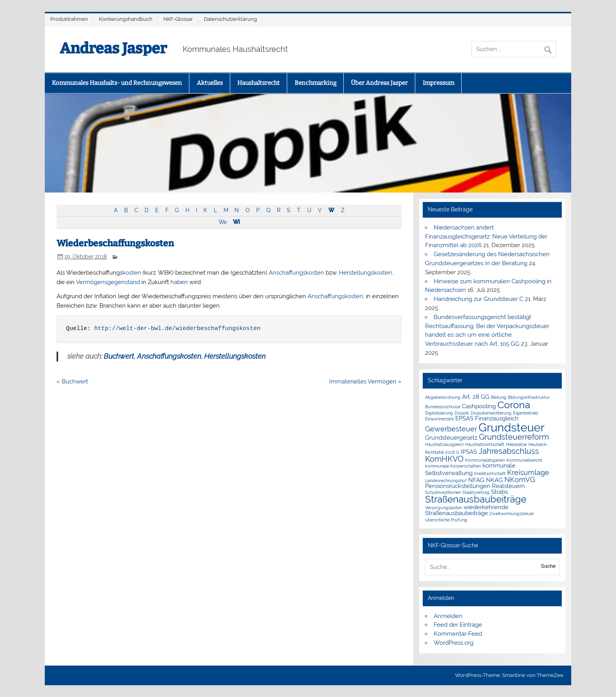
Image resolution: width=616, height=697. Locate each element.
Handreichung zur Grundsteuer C (478, 299)
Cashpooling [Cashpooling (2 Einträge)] (479, 406)
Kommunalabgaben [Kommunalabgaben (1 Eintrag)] (485, 460)
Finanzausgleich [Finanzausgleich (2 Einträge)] (497, 418)
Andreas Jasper (113, 48)
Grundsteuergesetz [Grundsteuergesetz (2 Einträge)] (451, 438)
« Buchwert (72, 382)
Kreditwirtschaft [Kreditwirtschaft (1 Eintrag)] (490, 473)
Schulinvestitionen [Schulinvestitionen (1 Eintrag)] (443, 492)
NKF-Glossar (178, 19)
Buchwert (119, 356)
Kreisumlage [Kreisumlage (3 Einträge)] (528, 472)
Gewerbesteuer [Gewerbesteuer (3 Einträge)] (451, 429)
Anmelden (448, 616)
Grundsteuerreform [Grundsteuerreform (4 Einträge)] (514, 437)
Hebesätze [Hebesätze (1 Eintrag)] (516, 444)
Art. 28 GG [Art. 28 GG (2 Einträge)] (476, 397)
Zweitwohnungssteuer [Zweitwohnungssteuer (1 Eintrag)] (512, 514)
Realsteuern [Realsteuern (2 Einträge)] (508, 486)
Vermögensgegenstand (108, 282)
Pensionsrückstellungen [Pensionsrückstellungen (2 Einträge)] (458, 486)
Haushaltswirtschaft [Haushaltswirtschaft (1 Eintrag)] (485, 444)
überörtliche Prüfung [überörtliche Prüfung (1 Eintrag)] (446, 520)
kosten (132, 273)
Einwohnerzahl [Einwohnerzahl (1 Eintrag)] (439, 419)
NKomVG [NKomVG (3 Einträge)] (520, 480)
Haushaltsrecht (258, 83)
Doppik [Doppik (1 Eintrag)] (462, 413)
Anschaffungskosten (296, 273)
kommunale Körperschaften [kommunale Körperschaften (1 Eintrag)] (453, 466)
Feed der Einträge (458, 625)
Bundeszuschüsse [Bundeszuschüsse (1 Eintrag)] (443, 407)
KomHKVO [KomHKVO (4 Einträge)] (444, 459)
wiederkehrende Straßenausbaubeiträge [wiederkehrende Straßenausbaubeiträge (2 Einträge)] (467, 510)
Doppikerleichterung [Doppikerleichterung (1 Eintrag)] (491, 413)
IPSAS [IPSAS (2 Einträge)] (469, 452)
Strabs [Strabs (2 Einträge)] (500, 492)
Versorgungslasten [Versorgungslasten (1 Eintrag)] (444, 508)
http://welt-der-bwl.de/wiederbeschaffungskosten (177, 329)
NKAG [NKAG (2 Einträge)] (494, 480)
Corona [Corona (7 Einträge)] (514, 405)
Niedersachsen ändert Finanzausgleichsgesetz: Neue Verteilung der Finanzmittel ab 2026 (486, 237)
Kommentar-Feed (458, 634)
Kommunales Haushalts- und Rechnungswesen (117, 83)
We (222, 222)
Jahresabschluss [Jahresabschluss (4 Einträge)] (509, 451)
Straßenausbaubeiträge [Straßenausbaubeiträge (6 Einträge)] (476, 499)
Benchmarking (315, 83)
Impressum (438, 83)
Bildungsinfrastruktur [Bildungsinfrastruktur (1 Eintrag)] (529, 397)
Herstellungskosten (366, 273)
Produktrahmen (69, 19)
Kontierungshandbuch (126, 19)
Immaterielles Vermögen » (365, 382)
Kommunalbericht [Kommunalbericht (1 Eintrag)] (524, 460)
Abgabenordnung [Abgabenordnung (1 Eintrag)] (443, 397)
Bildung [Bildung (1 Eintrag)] (499, 397)
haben (179, 282)
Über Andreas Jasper (379, 83)
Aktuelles (210, 83)
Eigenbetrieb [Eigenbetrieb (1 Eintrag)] (526, 413)
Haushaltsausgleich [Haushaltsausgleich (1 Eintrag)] (444, 444)
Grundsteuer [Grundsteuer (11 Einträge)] (511, 427)
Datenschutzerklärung (230, 19)
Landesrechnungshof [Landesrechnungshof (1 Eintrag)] (446, 481)
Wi (236, 222)
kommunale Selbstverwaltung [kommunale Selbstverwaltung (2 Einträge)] (470, 469)
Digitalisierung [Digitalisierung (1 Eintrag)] (439, 413)
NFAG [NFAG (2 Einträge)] (476, 480)
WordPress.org (454, 643)
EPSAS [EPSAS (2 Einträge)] (464, 418)
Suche (548, 566)
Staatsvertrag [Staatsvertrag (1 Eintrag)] (476, 492)
